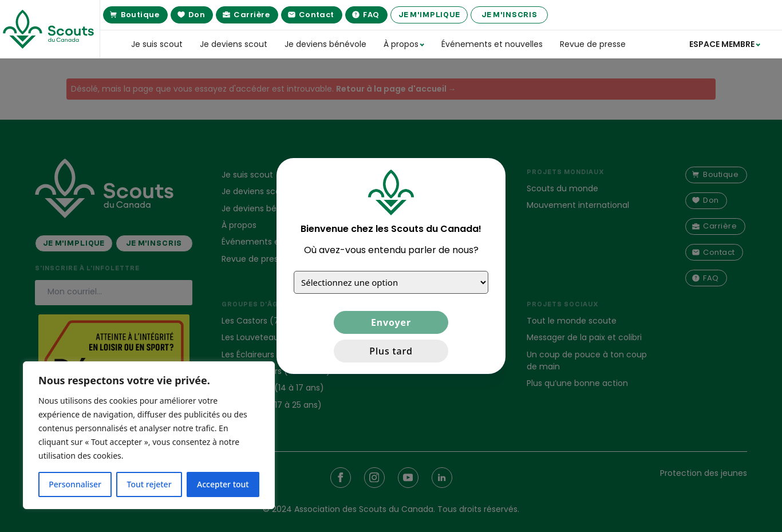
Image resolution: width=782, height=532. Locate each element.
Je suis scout (157, 44)
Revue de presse (593, 44)
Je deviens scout (234, 44)
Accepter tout (223, 484)
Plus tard (391, 351)
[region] (149, 435)
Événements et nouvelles (492, 44)
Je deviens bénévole (325, 44)
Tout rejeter (149, 484)
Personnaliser (75, 484)
